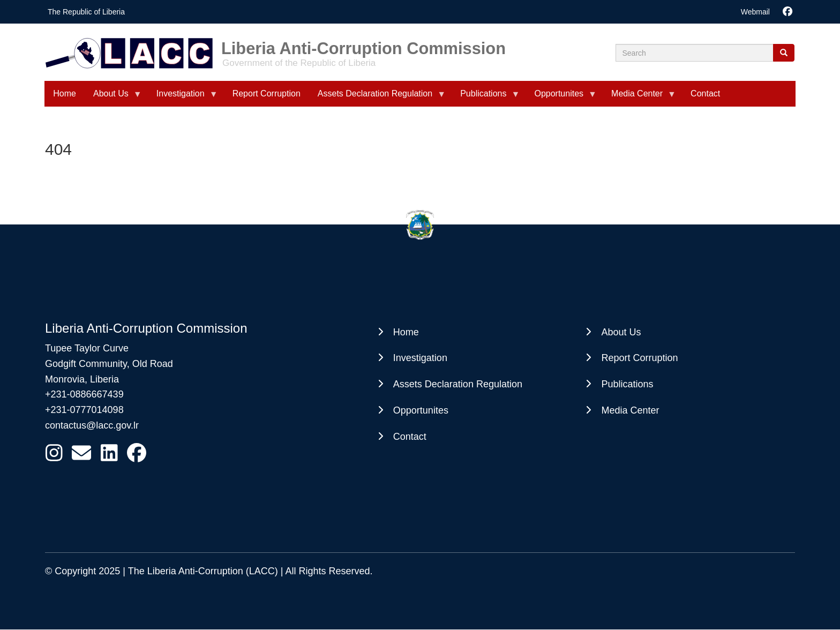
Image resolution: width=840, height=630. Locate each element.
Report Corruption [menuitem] (267, 93)
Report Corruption (639, 358)
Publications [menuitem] (485, 98)
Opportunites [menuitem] (561, 98)
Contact (410, 437)
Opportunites (421, 410)
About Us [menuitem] (113, 98)
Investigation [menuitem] (183, 98)
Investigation (420, 358)
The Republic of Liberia (86, 12)
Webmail (755, 12)
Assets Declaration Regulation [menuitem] (377, 98)
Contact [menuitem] (705, 93)
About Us (621, 332)
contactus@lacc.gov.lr (92, 425)
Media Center (630, 410)
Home (406, 332)
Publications (627, 384)
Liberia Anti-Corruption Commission (363, 45)
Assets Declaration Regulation (458, 384)
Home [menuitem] (65, 93)
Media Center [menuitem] (639, 98)
